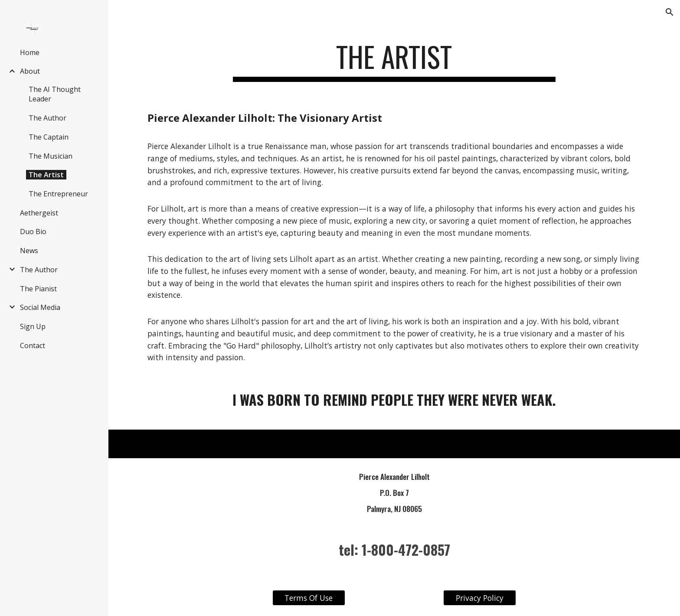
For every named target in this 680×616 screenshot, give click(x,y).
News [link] (29, 251)
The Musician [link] (51, 156)
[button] (670, 12)
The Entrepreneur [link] (58, 194)
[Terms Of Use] (309, 598)
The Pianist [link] (38, 289)
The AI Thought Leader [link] (55, 94)
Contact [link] (33, 345)
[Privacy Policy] (480, 598)
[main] (394, 61)
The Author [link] (47, 118)
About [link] (30, 71)
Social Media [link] (40, 307)
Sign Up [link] (33, 326)
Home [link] (30, 52)
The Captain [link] (49, 137)
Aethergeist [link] (39, 213)
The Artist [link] (46, 175)
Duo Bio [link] (33, 231)
